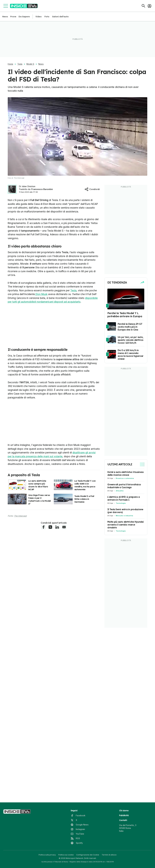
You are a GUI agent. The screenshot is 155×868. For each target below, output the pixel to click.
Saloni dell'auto (60, 17)
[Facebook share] (43, 527)
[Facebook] (78, 816)
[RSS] (75, 838)
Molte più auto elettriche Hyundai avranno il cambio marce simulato (126, 525)
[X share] (50, 527)
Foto (47, 17)
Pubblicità (124, 815)
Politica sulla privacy (47, 855)
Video (39, 17)
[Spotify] (77, 843)
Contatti (123, 820)
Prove (13, 17)
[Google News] (80, 825)
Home (10, 64)
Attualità (120, 491)
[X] (74, 820)
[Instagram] (78, 829)
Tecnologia (121, 503)
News (5, 17)
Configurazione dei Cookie (88, 855)
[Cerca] (143, 6)
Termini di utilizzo (109, 855)
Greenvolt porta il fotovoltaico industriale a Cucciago (124, 486)
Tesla (20, 64)
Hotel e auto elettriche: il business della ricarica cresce (125, 473)
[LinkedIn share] (57, 527)
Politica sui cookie (66, 855)
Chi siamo (124, 811)
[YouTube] (77, 834)
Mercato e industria (124, 516)
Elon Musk (41, 294)
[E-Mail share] (64, 527)
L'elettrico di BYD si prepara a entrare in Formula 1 (124, 498)
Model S (30, 64)
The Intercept (20, 516)
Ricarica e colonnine (125, 478)
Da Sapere (24, 17)
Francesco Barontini (42, 189)
